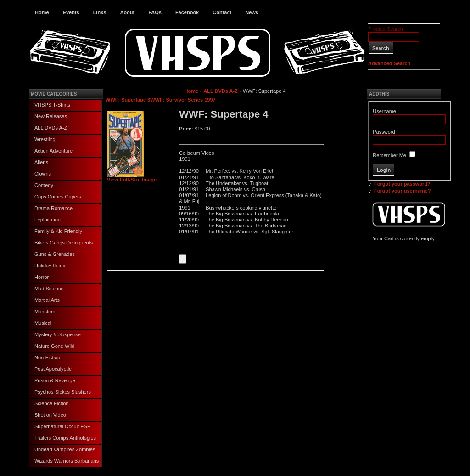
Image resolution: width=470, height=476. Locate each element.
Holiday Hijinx (50, 266)
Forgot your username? (402, 191)
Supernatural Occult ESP (62, 426)
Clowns (43, 174)
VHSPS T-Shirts (52, 105)
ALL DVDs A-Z (51, 128)
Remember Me (389, 155)
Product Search (386, 29)
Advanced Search (389, 63)
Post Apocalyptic (53, 369)
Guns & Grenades (55, 254)
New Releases (51, 116)
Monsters (45, 312)
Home (42, 12)
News (252, 12)
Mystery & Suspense (58, 334)
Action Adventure (53, 151)
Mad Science (49, 289)
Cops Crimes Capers (58, 197)
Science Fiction (52, 403)
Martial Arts (47, 300)
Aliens (41, 162)
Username (384, 111)
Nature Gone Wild (54, 346)
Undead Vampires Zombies (65, 449)
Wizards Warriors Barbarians (67, 461)
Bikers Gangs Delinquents (64, 243)
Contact (222, 12)
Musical (43, 323)
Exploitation (48, 220)
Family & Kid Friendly (58, 231)
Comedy (44, 185)
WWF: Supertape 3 (128, 100)
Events (71, 12)
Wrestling (45, 139)
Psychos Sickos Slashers (63, 392)
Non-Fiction (47, 357)
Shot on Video (50, 415)
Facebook (187, 12)
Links (100, 12)
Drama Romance (53, 208)
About (127, 12)
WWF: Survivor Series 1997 (183, 100)
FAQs (155, 12)
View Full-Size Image (132, 177)
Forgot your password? (402, 184)
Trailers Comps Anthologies (65, 438)
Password (384, 132)
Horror (42, 277)
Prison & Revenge (55, 380)
